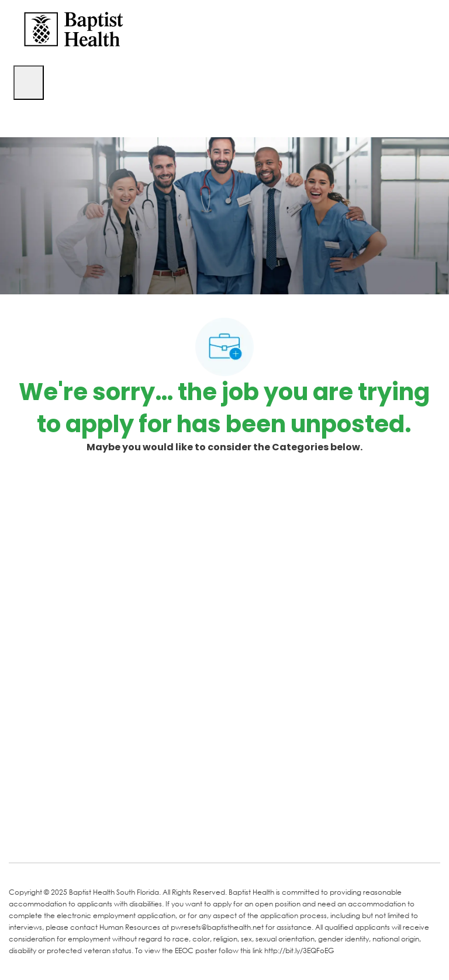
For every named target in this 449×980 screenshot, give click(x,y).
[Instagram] (156, 837)
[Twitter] (109, 837)
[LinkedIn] (63, 837)
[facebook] (22, 836)
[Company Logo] (74, 28)
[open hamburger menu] (29, 83)
